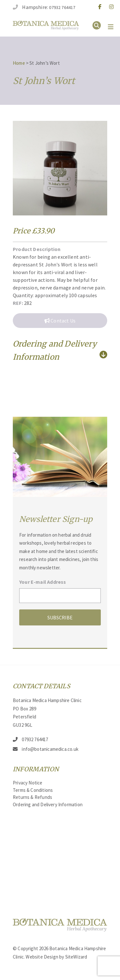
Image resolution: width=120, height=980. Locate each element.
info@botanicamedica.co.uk (50, 749)
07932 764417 (62, 7)
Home (19, 63)
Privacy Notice (28, 783)
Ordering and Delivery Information (48, 804)
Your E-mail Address (43, 582)
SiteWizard (76, 957)
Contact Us (60, 321)
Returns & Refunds (32, 797)
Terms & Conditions (33, 790)
